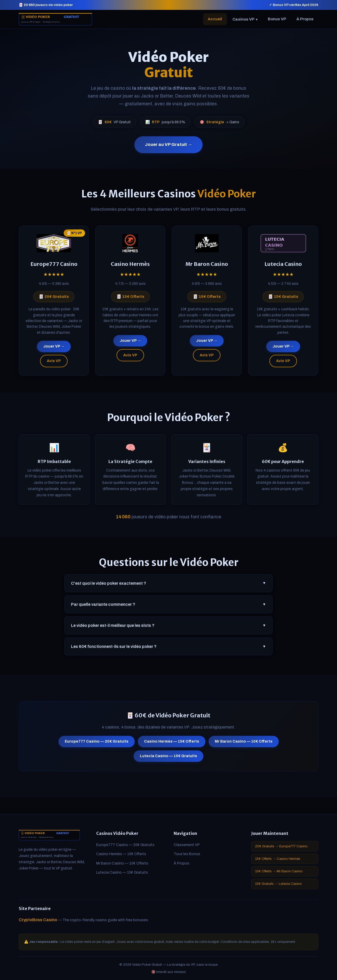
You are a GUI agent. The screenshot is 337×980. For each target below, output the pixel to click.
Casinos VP (245, 19)
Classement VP (187, 845)
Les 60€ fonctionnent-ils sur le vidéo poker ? (168, 649)
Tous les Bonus (187, 854)
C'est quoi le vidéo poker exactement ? (168, 585)
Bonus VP (277, 19)
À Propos (305, 19)
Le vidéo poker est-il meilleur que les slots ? (168, 628)
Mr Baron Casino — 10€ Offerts (244, 744)
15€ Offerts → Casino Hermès (278, 859)
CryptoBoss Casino (38, 920)
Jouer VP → (54, 349)
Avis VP (54, 363)
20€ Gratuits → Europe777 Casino (281, 846)
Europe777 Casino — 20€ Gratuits (97, 744)
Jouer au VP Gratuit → (168, 144)
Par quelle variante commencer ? (168, 607)
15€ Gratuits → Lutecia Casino (278, 884)
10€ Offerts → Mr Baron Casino (279, 871)
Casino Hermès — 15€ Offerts (172, 744)
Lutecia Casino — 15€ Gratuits (168, 758)
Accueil (215, 19)
